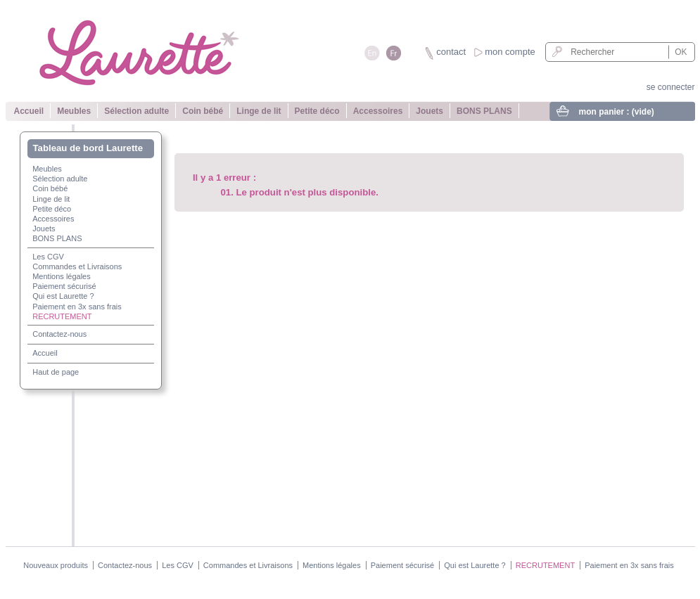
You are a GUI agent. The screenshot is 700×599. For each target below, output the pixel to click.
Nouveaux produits (56, 565)
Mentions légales (62, 276)
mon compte (510, 52)
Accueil (29, 111)
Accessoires (378, 111)
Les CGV (48, 257)
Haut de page (56, 372)
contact (451, 52)
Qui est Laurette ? (63, 296)
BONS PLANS (484, 111)
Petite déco (317, 111)
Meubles (74, 111)
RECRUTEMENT (62, 316)
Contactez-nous (59, 334)
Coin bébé (203, 111)
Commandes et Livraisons (77, 266)
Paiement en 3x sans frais (77, 307)
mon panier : (617, 112)
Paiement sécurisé (64, 286)
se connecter (671, 87)
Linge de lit (259, 111)
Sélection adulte (136, 111)
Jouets (429, 111)
